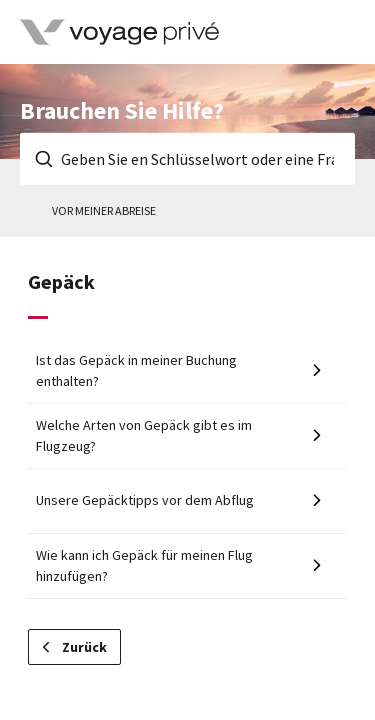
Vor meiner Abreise (104, 210)
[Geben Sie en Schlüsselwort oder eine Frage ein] (187, 159)
